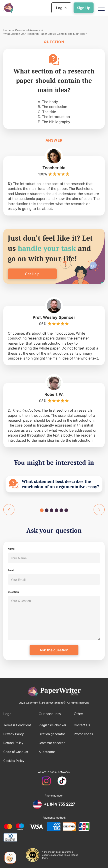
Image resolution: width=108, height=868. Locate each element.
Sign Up (84, 8)
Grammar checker (52, 743)
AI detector (47, 752)
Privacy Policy (14, 734)
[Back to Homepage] (8, 8)
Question (13, 592)
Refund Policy (13, 743)
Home (7, 30)
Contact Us (82, 725)
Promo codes (83, 734)
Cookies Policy (14, 761)
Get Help (32, 274)
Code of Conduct (16, 752)
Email (11, 570)
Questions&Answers (28, 30)
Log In (61, 8)
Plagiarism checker (52, 725)
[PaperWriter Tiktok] (62, 782)
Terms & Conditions (17, 725)
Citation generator (52, 734)
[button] (101, 8)
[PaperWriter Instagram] (46, 782)
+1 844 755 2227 (60, 804)
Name (11, 549)
